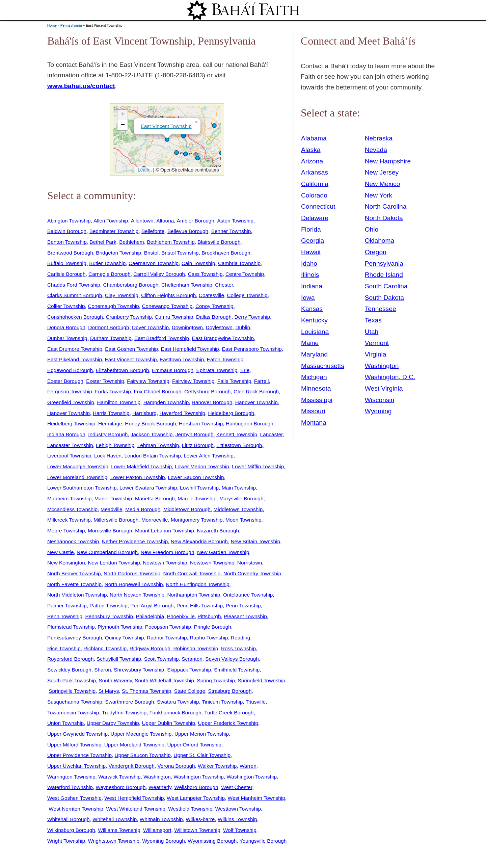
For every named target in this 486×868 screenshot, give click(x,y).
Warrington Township (71, 777)
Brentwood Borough (70, 253)
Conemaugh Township (113, 306)
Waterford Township (70, 787)
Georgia (313, 241)
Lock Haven (108, 456)
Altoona (165, 221)
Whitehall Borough (69, 819)
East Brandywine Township (223, 338)
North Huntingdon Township (197, 584)
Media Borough (143, 509)
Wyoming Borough (164, 841)
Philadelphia (150, 616)
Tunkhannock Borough (175, 713)
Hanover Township (256, 402)
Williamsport (157, 830)
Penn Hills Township (200, 606)
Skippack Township (189, 670)
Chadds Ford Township (74, 285)
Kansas (312, 309)
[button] (177, 153)
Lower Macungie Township (78, 466)
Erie (245, 370)
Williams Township (119, 830)
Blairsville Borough (219, 242)
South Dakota (384, 298)
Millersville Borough (116, 520)
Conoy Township (214, 306)
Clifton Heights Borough (168, 295)
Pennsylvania (71, 25)
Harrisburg (144, 413)
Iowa (308, 298)
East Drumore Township (75, 349)
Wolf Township (240, 830)
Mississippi (317, 400)
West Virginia (384, 388)
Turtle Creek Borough (229, 713)
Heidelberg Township (71, 424)
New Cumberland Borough (107, 552)
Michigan (314, 377)
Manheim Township (69, 498)
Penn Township (243, 606)
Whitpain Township (161, 819)
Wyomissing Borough (212, 841)
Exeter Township (105, 381)
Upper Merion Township (202, 734)
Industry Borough (108, 434)
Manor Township (113, 498)
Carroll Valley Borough (159, 274)
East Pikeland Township (75, 359)
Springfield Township (261, 680)
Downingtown (187, 327)
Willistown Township (197, 830)
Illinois (310, 275)
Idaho (309, 264)
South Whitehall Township (164, 680)
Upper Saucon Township (143, 755)
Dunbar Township (67, 338)
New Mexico (383, 184)
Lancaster (272, 434)
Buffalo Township (67, 263)
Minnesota (316, 388)
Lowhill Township (199, 488)
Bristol (151, 253)
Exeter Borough (65, 381)
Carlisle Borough (66, 274)
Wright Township (66, 841)
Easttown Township (182, 359)
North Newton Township (137, 595)
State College (190, 691)
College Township (247, 295)
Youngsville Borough (263, 841)
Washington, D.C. (390, 377)
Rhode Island (384, 275)
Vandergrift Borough (132, 766)
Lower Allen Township (208, 456)
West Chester (237, 787)
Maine (310, 343)
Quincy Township (125, 638)
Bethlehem (131, 242)
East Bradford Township (162, 338)
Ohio (372, 229)
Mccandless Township (72, 509)
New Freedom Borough (168, 552)
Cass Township (205, 274)
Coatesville (211, 295)
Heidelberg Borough (231, 413)
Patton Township (108, 606)
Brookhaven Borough (226, 253)
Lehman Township (158, 445)
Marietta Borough (155, 498)
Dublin (243, 327)
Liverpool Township (69, 456)
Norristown (250, 563)
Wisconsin (380, 400)
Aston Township (235, 221)
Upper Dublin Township (168, 723)
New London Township (114, 563)
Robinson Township (196, 648)
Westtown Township (238, 809)
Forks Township (113, 391)
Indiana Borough (66, 434)
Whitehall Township (115, 819)
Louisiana (315, 332)
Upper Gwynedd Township (77, 734)
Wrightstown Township (114, 841)
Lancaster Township (70, 445)
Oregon (376, 252)
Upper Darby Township (113, 723)
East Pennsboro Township (252, 349)
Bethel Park (103, 242)
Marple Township (197, 498)
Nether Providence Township (135, 541)
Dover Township (150, 327)
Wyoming (378, 411)
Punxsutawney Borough (75, 638)
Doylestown (219, 327)
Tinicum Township (222, 702)
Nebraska (379, 138)
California (315, 184)
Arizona (312, 161)
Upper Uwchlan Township (76, 766)
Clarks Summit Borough (75, 295)
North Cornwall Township (192, 573)
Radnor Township (167, 638)
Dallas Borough (214, 317)
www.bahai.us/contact (81, 86)
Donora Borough (66, 327)
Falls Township (234, 381)
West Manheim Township (256, 798)
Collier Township (66, 306)
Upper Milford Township (74, 745)
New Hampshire (388, 161)
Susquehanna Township (75, 702)
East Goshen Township (131, 349)
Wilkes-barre (200, 819)
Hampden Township (166, 402)
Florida (311, 229)
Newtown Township (165, 563)
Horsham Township (201, 424)
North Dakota (384, 218)
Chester (224, 285)
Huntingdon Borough (250, 424)
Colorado (314, 195)
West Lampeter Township (196, 798)
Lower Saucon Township (196, 477)
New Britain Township (255, 541)
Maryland (314, 354)
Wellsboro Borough (196, 787)
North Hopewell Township (134, 584)
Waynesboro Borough (120, 787)
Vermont (377, 343)
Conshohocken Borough (75, 317)
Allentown (142, 221)
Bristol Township (180, 253)
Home (52, 25)
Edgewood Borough (70, 370)
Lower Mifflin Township (258, 466)
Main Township (239, 488)
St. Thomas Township (146, 691)
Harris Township (111, 413)
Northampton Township (194, 595)
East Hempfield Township (190, 349)
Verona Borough (176, 766)
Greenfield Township (71, 402)
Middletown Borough (187, 509)
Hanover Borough (212, 402)
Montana (314, 423)
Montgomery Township (197, 520)
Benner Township (231, 231)
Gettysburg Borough (207, 391)
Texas (373, 320)
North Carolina (386, 206)
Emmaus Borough (173, 370)
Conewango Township (167, 306)
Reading (240, 638)
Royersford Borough (70, 659)
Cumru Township (174, 317)
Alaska (311, 150)
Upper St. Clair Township (202, 755)
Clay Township (122, 295)
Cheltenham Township (187, 285)
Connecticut (318, 206)
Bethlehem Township (171, 242)
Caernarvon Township (154, 263)
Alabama (314, 138)
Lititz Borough (198, 445)
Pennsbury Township (109, 616)
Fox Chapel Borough (157, 391)
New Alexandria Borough (199, 541)
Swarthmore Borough (129, 702)
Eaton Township (225, 359)
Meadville (112, 509)
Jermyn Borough (195, 434)
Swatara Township (178, 702)
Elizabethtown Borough (123, 370)
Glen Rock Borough (256, 391)
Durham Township (111, 338)
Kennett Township (237, 434)
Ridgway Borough (150, 648)
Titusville (256, 702)
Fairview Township (148, 381)
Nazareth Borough (218, 531)
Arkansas (315, 172)
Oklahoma (380, 241)
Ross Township (238, 648)
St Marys (109, 691)
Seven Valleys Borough (232, 659)
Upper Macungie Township (141, 734)
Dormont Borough (109, 327)
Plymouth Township (120, 627)
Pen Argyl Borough (152, 606)
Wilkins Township (237, 819)
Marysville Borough (241, 498)
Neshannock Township (73, 541)
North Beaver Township (74, 573)
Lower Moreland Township (77, 477)
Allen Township (111, 221)
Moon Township (243, 520)
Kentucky (314, 320)
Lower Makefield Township (141, 466)
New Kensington (66, 563)
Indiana (312, 286)
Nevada (376, 150)
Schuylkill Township (119, 659)
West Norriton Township (76, 809)
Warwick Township (119, 777)
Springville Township (72, 691)
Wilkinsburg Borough (71, 830)
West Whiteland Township (136, 809)
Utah (372, 332)
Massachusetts (323, 366)
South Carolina (386, 286)
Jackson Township (152, 434)
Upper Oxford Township (194, 745)
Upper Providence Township (79, 755)
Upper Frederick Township (228, 723)
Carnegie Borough (110, 274)
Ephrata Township (217, 370)
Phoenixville (181, 616)
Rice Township (64, 648)
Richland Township (105, 648)
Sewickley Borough (69, 670)
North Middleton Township (77, 595)
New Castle (61, 552)
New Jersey (382, 172)
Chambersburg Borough (131, 285)
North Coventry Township (252, 573)
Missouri (313, 411)
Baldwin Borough (67, 231)
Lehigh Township (115, 445)
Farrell (262, 381)
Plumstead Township (71, 627)
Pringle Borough (213, 627)
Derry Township (252, 317)
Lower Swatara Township (148, 488)
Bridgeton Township (118, 253)
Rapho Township (209, 638)
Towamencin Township (73, 713)
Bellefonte (153, 231)
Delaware (315, 218)
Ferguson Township (70, 391)
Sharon (103, 670)
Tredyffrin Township (124, 713)
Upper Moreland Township (134, 745)
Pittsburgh (209, 616)
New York (379, 195)
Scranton (192, 659)
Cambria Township (239, 263)
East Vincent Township (166, 126)
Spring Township (216, 680)
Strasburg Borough (230, 691)
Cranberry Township (129, 317)
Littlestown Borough (239, 445)
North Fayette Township (74, 584)
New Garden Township (223, 552)
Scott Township (161, 659)
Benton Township (67, 242)
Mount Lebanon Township (165, 531)
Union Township (65, 723)
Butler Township (107, 263)
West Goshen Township (74, 798)
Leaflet (144, 170)
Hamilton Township (119, 402)
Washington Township (199, 777)
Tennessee (381, 309)
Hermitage (110, 424)
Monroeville (155, 520)
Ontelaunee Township (248, 595)
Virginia (376, 354)
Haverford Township (182, 413)
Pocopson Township (168, 627)
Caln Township (198, 263)
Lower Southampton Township (82, 488)
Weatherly (160, 787)
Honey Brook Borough (150, 424)
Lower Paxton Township (138, 477)
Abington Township (69, 221)
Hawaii (311, 252)
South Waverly (115, 680)
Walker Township (217, 766)
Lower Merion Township (202, 466)
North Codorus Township (132, 573)
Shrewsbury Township (139, 670)
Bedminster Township (114, 231)
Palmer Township (67, 606)
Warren (248, 766)
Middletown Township (238, 509)
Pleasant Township (245, 616)
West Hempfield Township (134, 798)
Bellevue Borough (188, 231)
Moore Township (66, 531)
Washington (157, 777)
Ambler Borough (196, 221)
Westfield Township (190, 809)
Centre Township (245, 274)
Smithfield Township (237, 670)
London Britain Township (153, 456)
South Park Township (72, 680)
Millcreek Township (69, 520)
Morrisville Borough (110, 531)
